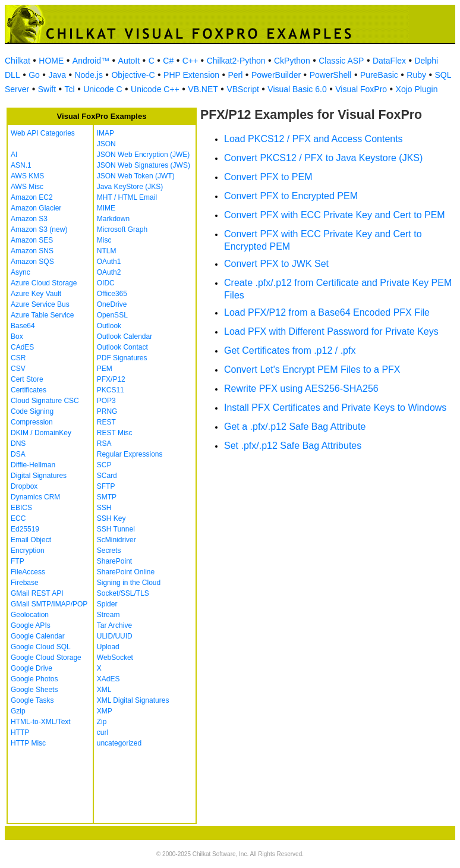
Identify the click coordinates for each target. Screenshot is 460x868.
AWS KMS (27, 176)
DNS (18, 444)
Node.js (88, 75)
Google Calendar (38, 636)
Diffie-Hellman (33, 465)
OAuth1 (109, 262)
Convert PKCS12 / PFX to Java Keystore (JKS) (323, 158)
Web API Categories (43, 133)
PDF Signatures (122, 358)
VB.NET (203, 89)
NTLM (107, 251)
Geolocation (30, 615)
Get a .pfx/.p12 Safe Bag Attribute (295, 427)
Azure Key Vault (36, 294)
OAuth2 (109, 272)
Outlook (109, 326)
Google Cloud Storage (46, 658)
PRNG (107, 411)
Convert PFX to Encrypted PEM (291, 196)
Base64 (23, 326)
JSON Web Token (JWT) (136, 176)
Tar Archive (114, 625)
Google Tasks (32, 700)
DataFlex (389, 61)
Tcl (70, 89)
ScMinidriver (116, 540)
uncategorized (119, 743)
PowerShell (331, 75)
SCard (107, 476)
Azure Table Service (42, 315)
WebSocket (115, 658)
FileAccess (28, 572)
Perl (235, 75)
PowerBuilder (276, 75)
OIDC (106, 283)
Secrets (109, 551)
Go (34, 75)
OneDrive (112, 304)
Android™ (91, 61)
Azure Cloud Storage (44, 283)
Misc (104, 240)
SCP (104, 465)
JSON (106, 144)
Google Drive (31, 668)
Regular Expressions (130, 454)
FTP (18, 561)
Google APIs (31, 625)
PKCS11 (111, 390)
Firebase (25, 583)
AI (14, 155)
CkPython (292, 61)
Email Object (31, 540)
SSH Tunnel (116, 529)
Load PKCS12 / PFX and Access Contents (314, 139)
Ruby (416, 75)
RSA (104, 444)
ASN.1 (21, 165)
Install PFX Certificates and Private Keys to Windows (335, 408)
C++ (190, 61)
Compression (32, 422)
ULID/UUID (115, 636)
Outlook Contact (122, 347)
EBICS (21, 508)
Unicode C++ (155, 89)
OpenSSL (112, 315)
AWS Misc (27, 187)
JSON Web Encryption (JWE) (143, 155)
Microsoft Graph (122, 229)
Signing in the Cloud (129, 583)
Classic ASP (341, 61)
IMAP (105, 133)
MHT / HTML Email (127, 197)
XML (104, 690)
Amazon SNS (32, 251)
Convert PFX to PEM (268, 177)
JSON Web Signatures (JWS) (144, 165)
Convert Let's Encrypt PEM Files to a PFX (312, 369)
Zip (102, 722)
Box (17, 336)
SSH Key (111, 518)
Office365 (112, 294)
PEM (105, 369)
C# (168, 61)
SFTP (106, 486)
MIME (106, 208)
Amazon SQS (32, 262)
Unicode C (103, 89)
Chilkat (18, 61)
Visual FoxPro (361, 89)
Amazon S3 (29, 219)
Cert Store (27, 379)
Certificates (29, 390)
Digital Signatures (39, 476)
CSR (18, 358)
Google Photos (34, 679)
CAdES (22, 347)
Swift (47, 89)
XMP (105, 711)
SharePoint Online (126, 572)
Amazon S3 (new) (39, 229)
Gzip (18, 711)
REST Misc (115, 433)
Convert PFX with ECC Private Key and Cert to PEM (335, 215)
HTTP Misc (28, 743)
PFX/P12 (111, 379)
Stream (108, 615)
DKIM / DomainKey (41, 433)
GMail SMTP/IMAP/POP (49, 604)
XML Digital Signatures (133, 700)
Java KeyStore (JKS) (130, 187)
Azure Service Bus (40, 304)
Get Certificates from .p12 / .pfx (290, 350)
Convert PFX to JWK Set (276, 264)
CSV (18, 369)
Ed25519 (25, 529)
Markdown (113, 219)
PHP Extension (191, 75)
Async (21, 272)
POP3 (106, 401)
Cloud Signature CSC (45, 401)
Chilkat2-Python (236, 61)
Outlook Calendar (125, 336)
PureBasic (379, 75)
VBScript (242, 89)
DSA (18, 454)
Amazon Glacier (36, 208)
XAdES (108, 679)
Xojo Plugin (417, 89)
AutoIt (129, 61)
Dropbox (24, 486)
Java (57, 75)
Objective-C (133, 75)
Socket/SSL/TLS (123, 593)
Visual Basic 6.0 (297, 89)
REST (106, 422)
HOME (51, 61)
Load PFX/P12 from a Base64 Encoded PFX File (327, 312)
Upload (108, 647)
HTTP (20, 732)
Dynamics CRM (35, 497)
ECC (18, 518)
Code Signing (32, 411)
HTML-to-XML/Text (41, 722)
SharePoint (114, 561)
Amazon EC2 (32, 197)
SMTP (107, 497)
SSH (104, 508)
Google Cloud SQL (41, 647)
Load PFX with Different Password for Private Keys (331, 331)
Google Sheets (34, 690)
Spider (107, 604)
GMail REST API (37, 593)
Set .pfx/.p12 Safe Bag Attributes (293, 446)
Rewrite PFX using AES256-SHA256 (301, 389)
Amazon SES (32, 240)
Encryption (28, 551)
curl (103, 732)
